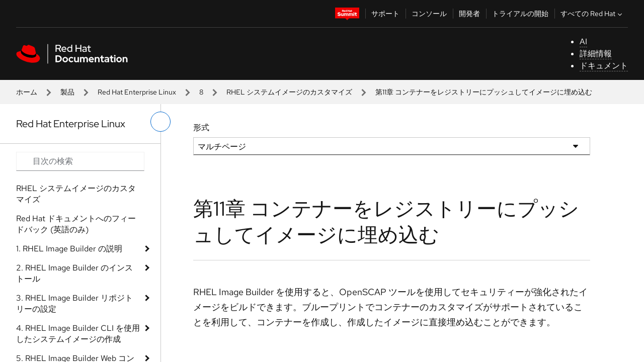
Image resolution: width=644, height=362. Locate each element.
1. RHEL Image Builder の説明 (69, 249)
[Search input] (80, 161)
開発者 (469, 14)
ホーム (27, 92)
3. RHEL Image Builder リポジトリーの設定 (74, 303)
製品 (67, 92)
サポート (385, 14)
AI (583, 41)
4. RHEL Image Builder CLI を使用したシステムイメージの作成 (78, 334)
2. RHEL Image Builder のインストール (74, 273)
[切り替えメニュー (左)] (160, 122)
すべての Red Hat (592, 14)
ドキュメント (604, 66)
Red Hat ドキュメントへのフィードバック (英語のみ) (76, 224)
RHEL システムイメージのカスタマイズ (289, 92)
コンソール (429, 14)
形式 (201, 127)
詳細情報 (596, 54)
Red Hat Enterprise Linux (137, 92)
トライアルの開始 (520, 14)
